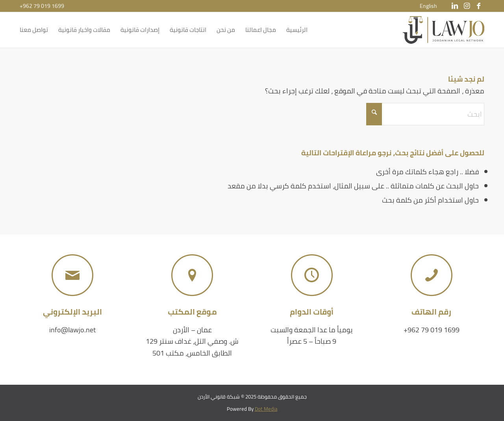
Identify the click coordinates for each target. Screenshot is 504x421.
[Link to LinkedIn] (455, 6)
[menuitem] (428, 6)
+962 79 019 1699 (42, 6)
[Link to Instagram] (467, 6)
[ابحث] (425, 114)
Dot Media (266, 409)
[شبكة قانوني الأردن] (444, 30)
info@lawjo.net (72, 330)
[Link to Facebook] (478, 6)
